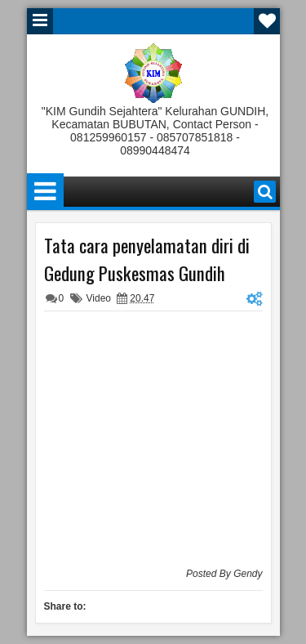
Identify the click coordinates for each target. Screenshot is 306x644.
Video (99, 298)
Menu (40, 21)
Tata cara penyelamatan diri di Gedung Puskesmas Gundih (147, 259)
